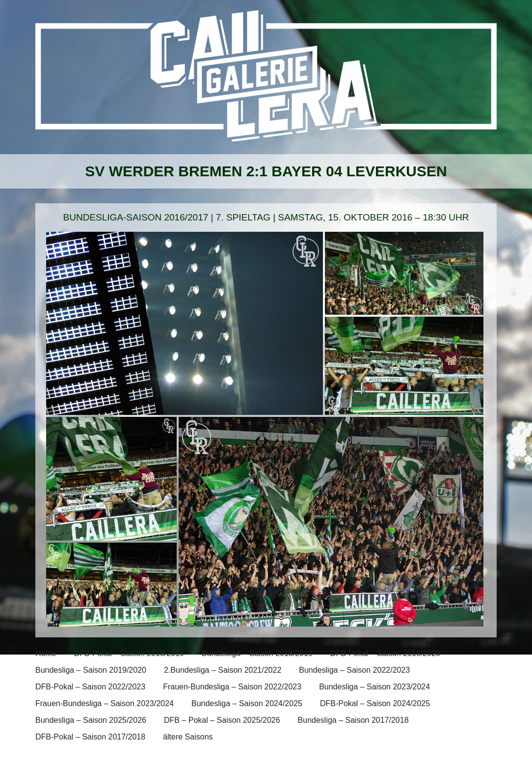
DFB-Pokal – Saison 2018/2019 (129, 653)
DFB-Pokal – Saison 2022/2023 (90, 687)
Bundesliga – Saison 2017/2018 (353, 720)
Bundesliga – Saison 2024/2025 (247, 703)
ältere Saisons (188, 737)
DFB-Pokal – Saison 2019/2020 (385, 653)
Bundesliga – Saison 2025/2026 (91, 720)
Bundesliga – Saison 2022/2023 (354, 670)
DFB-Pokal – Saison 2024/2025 (375, 703)
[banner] (266, 82)
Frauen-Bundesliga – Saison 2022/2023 (232, 687)
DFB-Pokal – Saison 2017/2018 (90, 737)
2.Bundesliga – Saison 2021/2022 (223, 670)
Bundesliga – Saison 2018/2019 (257, 653)
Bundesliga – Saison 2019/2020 (91, 670)
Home (46, 653)
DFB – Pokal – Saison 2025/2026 (222, 720)
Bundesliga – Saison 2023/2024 (374, 687)
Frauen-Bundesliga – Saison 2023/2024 (105, 703)
